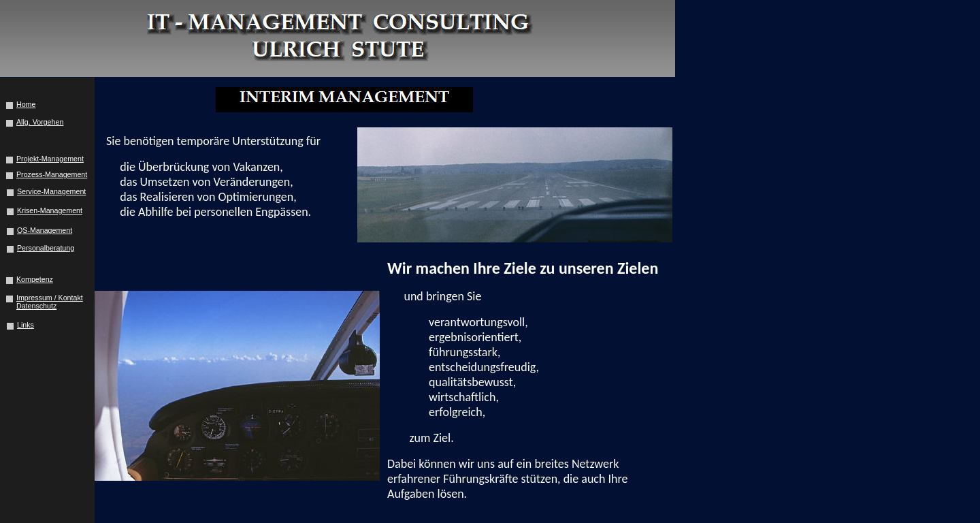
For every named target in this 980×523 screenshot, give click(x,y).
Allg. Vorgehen (40, 122)
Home (26, 104)
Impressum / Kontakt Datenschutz (50, 302)
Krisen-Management (50, 210)
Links (26, 325)
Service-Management (51, 191)
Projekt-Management (50, 159)
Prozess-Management (52, 174)
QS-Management (45, 230)
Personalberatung (46, 248)
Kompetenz (35, 279)
